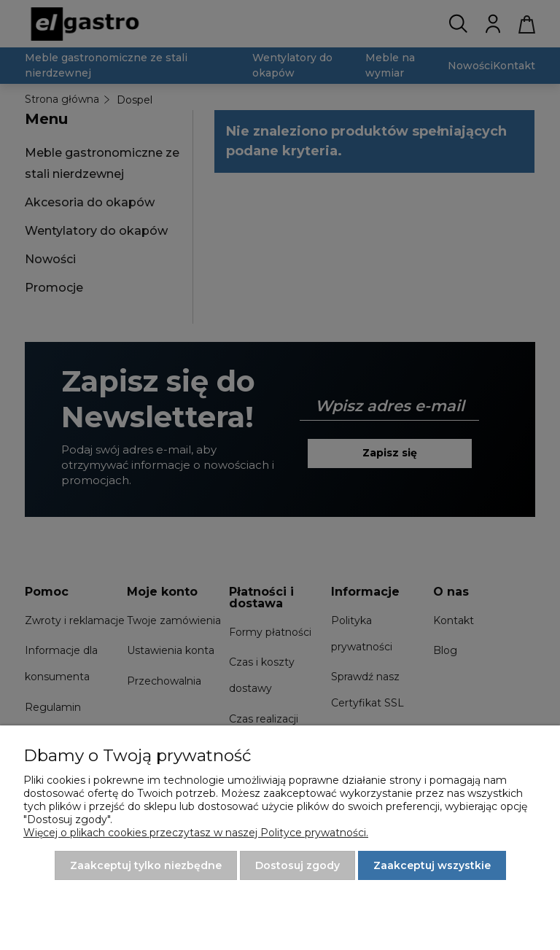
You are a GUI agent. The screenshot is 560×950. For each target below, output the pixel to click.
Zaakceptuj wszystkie (432, 865)
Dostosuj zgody (297, 865)
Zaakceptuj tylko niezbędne (146, 865)
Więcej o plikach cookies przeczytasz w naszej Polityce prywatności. (196, 833)
